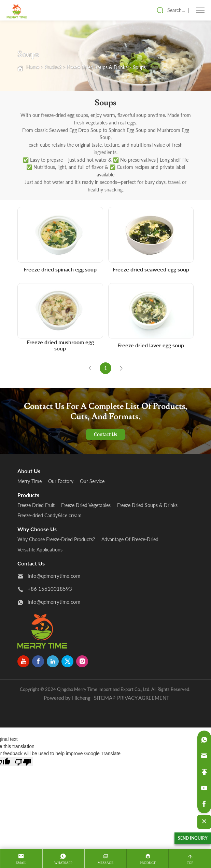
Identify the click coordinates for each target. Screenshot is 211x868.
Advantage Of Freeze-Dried (130, 539)
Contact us (31, 563)
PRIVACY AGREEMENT (143, 698)
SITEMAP (105, 698)
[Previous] (90, 368)
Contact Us (105, 434)
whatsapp (63, 863)
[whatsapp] (204, 740)
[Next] (121, 368)
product (148, 863)
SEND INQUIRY (193, 838)
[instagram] (82, 661)
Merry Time (30, 481)
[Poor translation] (23, 762)
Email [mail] (21, 863)
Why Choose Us (37, 529)
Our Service (92, 481)
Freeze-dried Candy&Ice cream (50, 515)
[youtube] (23, 661)
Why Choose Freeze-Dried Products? (56, 539)
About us (29, 471)
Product (53, 67)
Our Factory (61, 481)
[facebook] (38, 661)
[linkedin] (53, 661)
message (106, 863)
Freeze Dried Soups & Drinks (97, 67)
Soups (139, 67)
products (28, 495)
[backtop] (204, 772)
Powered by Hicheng (67, 698)
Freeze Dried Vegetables (86, 505)
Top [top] (190, 863)
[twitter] (67, 661)
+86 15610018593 (50, 589)
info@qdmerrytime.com (54, 576)
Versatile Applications (40, 550)
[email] (204, 756)
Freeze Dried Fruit (36, 505)
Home (33, 67)
